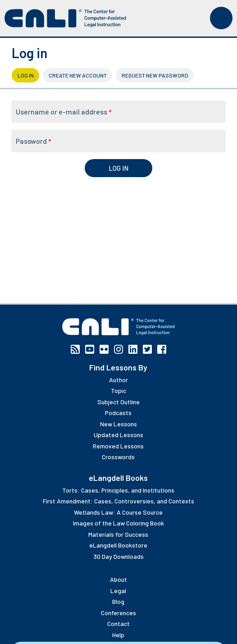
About (118, 579)
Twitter (147, 349)
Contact (118, 623)
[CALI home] (65, 18)
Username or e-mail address (64, 112)
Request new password (155, 75)
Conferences (118, 613)
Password (33, 141)
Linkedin (133, 349)
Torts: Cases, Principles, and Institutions (118, 490)
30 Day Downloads (118, 556)
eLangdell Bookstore (118, 545)
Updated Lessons (118, 435)
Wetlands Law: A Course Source (118, 512)
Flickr (104, 349)
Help (118, 635)
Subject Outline (118, 402)
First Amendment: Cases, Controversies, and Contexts (118, 501)
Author (118, 380)
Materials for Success (118, 534)
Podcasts (118, 413)
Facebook (162, 349)
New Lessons (118, 424)
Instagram (118, 349)
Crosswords (118, 457)
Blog (118, 601)
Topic (118, 391)
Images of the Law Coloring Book (118, 523)
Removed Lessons (118, 446)
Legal (118, 591)
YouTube (90, 349)
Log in (29, 75)
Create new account (78, 75)
